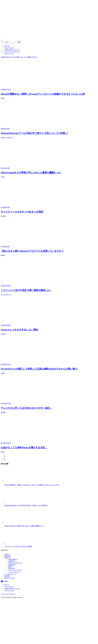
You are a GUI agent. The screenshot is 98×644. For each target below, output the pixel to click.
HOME (4, 581)
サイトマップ (9, 48)
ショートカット (14, 572)
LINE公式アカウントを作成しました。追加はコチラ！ (19, 57)
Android (3, 216)
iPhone (3, 255)
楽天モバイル (10, 578)
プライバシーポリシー (12, 52)
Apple (3, 98)
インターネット (6, 294)
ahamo (7, 554)
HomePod (12, 565)
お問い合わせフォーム (12, 50)
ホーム (7, 46)
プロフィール (9, 54)
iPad (10, 566)
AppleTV (12, 561)
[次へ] (5, 460)
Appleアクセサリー (7, 137)
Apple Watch (13, 559)
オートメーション (15, 570)
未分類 (3, 412)
